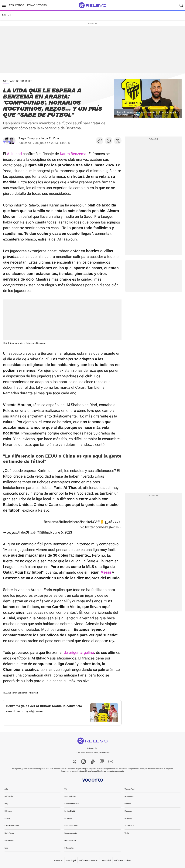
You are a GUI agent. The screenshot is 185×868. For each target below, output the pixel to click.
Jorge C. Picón (51, 138)
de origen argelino (79, 652)
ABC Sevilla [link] (9, 796)
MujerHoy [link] (128, 818)
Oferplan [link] (128, 804)
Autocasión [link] (129, 796)
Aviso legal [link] (71, 861)
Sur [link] (66, 789)
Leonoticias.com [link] (71, 826)
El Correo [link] (8, 811)
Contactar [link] (58, 861)
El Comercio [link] (9, 840)
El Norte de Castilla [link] (12, 826)
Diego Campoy (28, 138)
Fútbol (6, 15)
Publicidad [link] (106, 861)
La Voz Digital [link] (70, 811)
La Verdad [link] (68, 818)
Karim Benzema (73, 154)
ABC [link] (6, 789)
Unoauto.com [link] (70, 840)
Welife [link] (127, 833)
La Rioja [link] (7, 818)
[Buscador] (181, 5)
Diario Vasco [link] (9, 833)
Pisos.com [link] (129, 811)
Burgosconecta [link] (70, 833)
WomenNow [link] (130, 789)
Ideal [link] (6, 848)
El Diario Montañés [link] (72, 804)
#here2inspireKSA (84, 522)
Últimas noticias (36, 5)
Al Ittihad (14, 154)
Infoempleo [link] (69, 848)
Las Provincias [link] (70, 796)
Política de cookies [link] (123, 861)
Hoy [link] (6, 804)
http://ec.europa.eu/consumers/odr (110, 771)
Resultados (17, 5)
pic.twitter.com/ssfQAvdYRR (101, 527)
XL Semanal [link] (129, 826)
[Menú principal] (4, 5)
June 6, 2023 (62, 532)
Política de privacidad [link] (89, 861)
